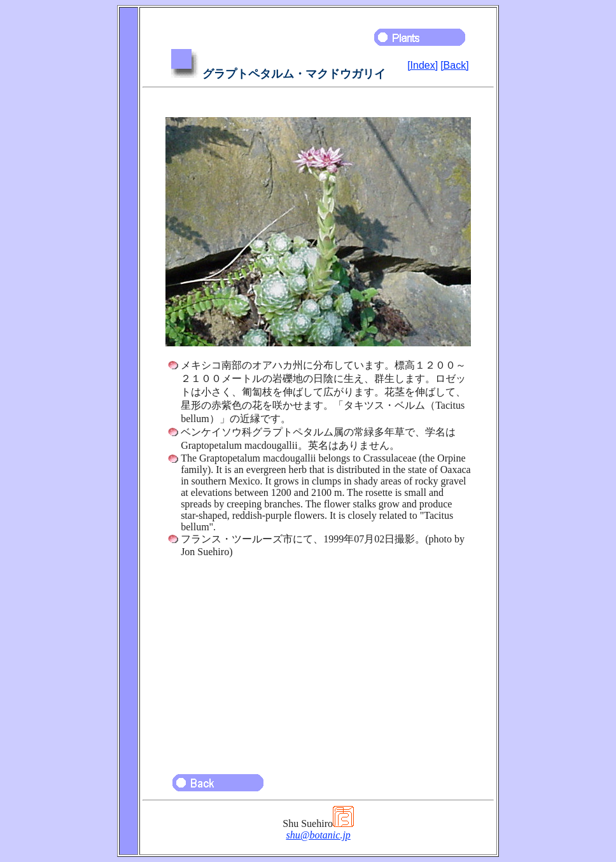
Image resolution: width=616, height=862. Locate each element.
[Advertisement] (318, 660)
